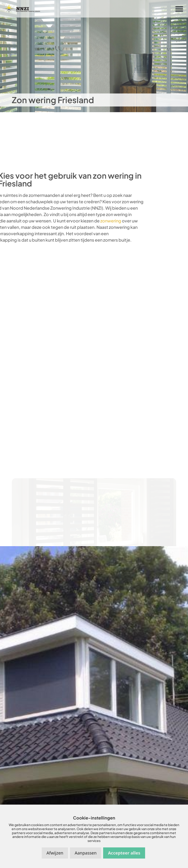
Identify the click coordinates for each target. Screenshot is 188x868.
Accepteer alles (124, 853)
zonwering (95, 221)
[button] (179, 9)
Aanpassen (86, 853)
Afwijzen (55, 853)
